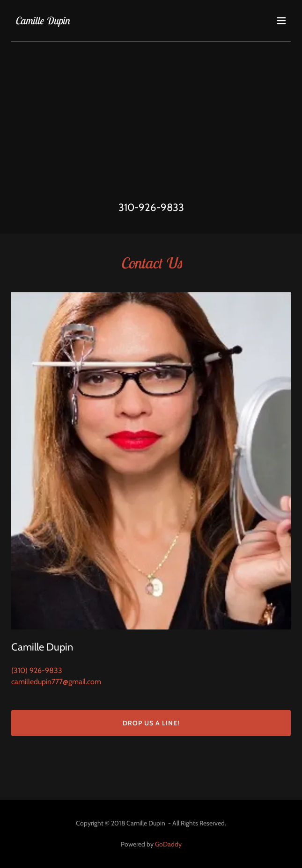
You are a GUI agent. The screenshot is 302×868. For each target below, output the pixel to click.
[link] (42, 22)
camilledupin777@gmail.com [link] (56, 682)
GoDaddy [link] (168, 844)
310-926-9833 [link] (151, 207)
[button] (281, 21)
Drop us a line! (151, 723)
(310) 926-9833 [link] (37, 670)
